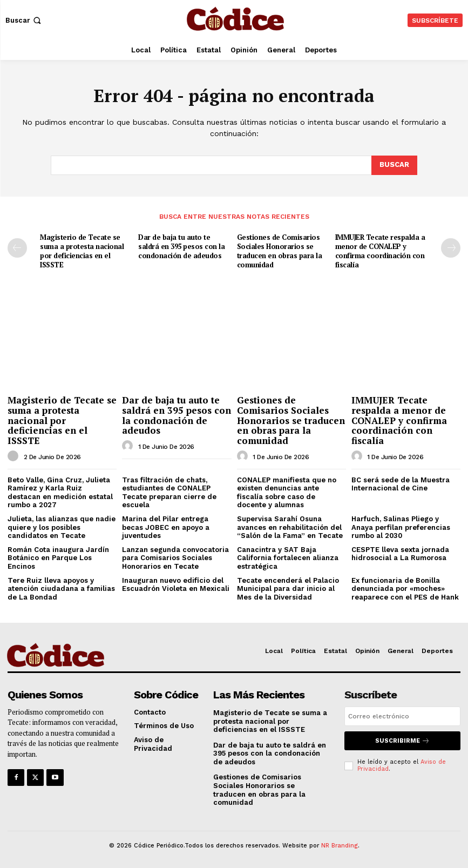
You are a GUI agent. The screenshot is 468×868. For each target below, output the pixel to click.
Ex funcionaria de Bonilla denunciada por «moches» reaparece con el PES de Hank (405, 589)
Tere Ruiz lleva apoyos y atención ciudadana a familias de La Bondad (61, 589)
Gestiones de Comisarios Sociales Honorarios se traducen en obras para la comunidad (280, 251)
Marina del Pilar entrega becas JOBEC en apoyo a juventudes (166, 527)
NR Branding (340, 846)
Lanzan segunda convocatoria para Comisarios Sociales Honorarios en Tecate (175, 558)
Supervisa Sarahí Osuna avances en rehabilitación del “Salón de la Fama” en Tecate (290, 527)
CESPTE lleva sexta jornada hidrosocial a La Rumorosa (400, 554)
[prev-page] (17, 248)
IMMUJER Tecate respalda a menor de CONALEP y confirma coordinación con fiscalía (380, 251)
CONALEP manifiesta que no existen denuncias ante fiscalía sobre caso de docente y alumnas (287, 493)
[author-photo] (15, 456)
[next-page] (451, 248)
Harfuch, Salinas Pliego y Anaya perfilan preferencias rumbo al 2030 (401, 527)
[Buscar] (394, 165)
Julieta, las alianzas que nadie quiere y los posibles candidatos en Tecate (62, 527)
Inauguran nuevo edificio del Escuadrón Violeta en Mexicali (176, 585)
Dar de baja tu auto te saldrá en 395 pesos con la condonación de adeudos (181, 246)
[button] (24, 20)
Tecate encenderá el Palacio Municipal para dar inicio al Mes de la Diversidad (288, 589)
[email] (402, 716)
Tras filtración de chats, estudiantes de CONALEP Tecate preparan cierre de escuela (169, 493)
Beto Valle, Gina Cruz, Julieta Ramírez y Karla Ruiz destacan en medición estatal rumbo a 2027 (60, 493)
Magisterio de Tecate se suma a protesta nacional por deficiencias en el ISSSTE (82, 251)
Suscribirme (402, 741)
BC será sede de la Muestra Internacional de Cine (401, 484)
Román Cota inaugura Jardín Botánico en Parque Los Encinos (58, 558)
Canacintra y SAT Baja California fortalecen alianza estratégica (288, 558)
